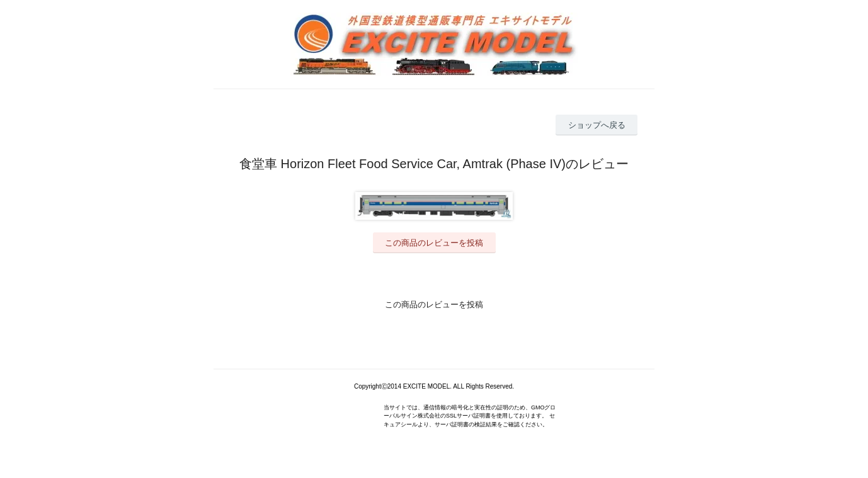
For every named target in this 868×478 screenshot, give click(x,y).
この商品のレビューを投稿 (434, 243)
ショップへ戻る (597, 125)
